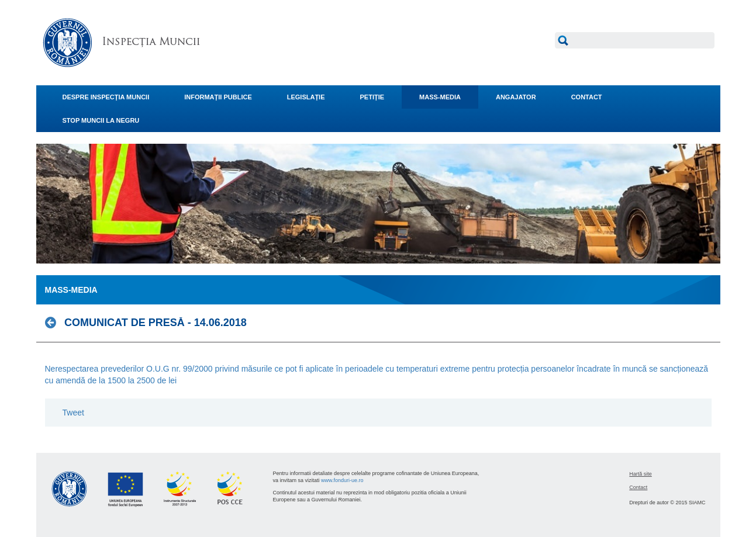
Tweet (73, 413)
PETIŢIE (372, 97)
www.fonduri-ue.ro (342, 480)
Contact (638, 487)
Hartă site (641, 474)
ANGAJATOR (516, 97)
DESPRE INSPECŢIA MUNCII (106, 97)
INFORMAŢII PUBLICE (218, 97)
